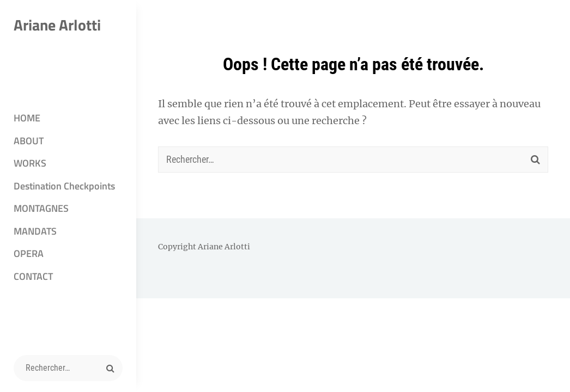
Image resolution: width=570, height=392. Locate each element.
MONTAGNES (41, 208)
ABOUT (29, 141)
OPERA (29, 253)
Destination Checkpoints (64, 186)
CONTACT (33, 276)
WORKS (30, 163)
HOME (27, 118)
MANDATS (35, 231)
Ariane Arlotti (57, 25)
